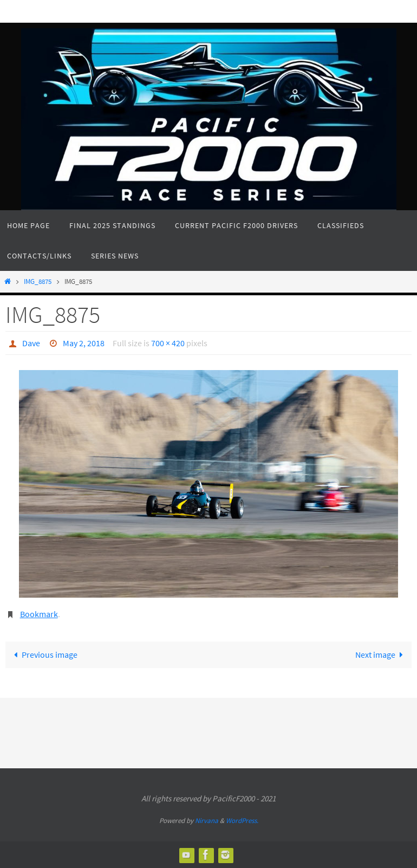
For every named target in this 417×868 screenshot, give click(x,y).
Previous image (44, 655)
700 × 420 (168, 343)
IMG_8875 (38, 281)
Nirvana (207, 821)
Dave (31, 343)
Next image (382, 655)
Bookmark (39, 614)
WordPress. (242, 821)
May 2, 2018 (84, 343)
